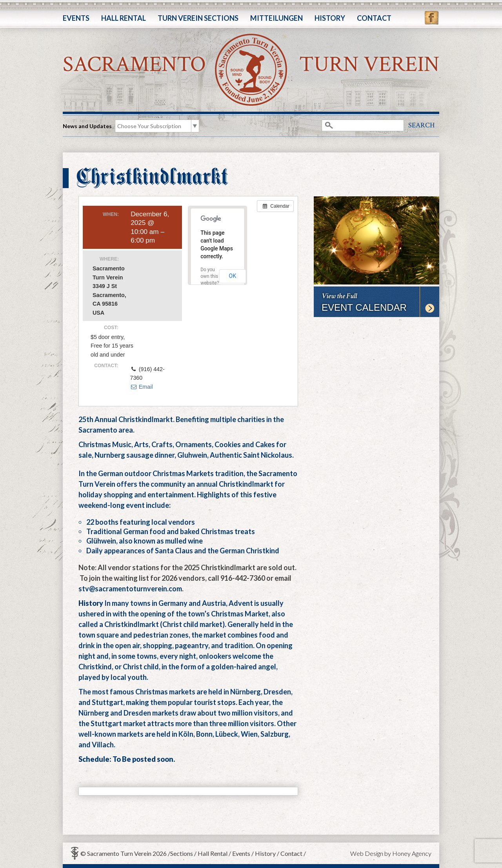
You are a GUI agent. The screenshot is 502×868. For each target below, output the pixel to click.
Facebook (432, 14)
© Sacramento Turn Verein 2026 (124, 853)
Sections (182, 853)
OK (232, 276)
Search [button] (421, 125)
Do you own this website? (210, 276)
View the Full (376, 302)
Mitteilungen (276, 18)
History (330, 18)
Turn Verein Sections (198, 18)
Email (141, 387)
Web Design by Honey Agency (391, 853)
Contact (374, 18)
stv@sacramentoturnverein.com (130, 589)
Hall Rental (124, 18)
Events (76, 18)
